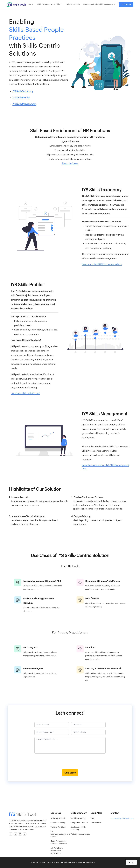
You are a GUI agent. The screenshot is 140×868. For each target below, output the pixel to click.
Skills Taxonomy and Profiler (49, 4)
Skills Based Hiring (58, 823)
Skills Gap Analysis (58, 818)
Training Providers (58, 827)
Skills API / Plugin (73, 4)
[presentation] (70, 763)
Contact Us (126, 4)
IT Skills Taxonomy (78, 818)
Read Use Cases (70, 163)
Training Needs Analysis (80, 834)
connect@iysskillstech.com (122, 818)
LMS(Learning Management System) (60, 834)
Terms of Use (96, 823)
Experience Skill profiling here (25, 393)
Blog (93, 818)
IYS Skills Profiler (21, 98)
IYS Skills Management (24, 104)
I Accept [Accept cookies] (131, 862)
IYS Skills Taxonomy (23, 91)
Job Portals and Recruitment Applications (57, 851)
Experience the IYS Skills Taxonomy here (102, 264)
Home (30, 4)
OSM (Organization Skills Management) (99, 4)
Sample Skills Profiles (79, 823)
